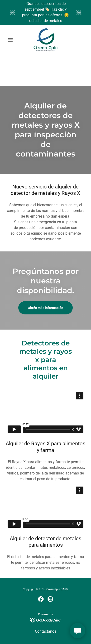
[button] (12, 40)
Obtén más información (45, 308)
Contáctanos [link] (46, 631)
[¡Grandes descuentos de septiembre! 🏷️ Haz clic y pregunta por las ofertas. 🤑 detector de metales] (45, 12)
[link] (45, 40)
